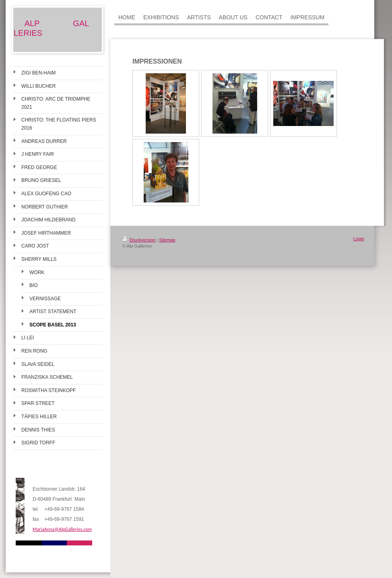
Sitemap (167, 240)
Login (359, 239)
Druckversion (139, 240)
